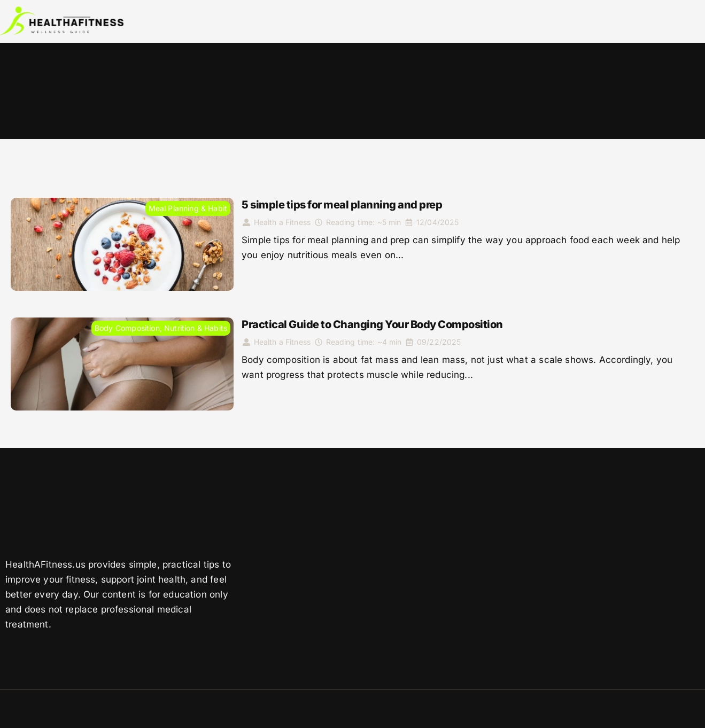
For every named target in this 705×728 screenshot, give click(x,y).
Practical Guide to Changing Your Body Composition (372, 324)
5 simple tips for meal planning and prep (342, 205)
